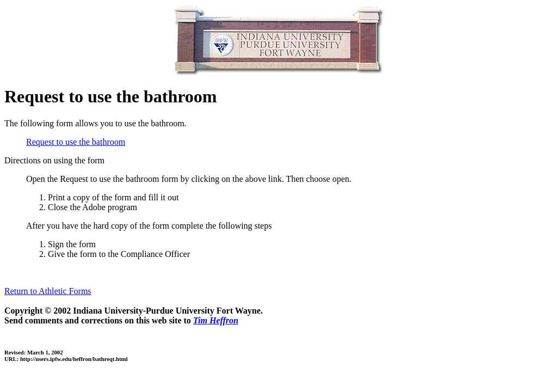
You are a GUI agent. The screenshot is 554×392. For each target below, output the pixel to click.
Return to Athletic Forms (48, 291)
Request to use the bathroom (76, 142)
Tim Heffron (216, 320)
